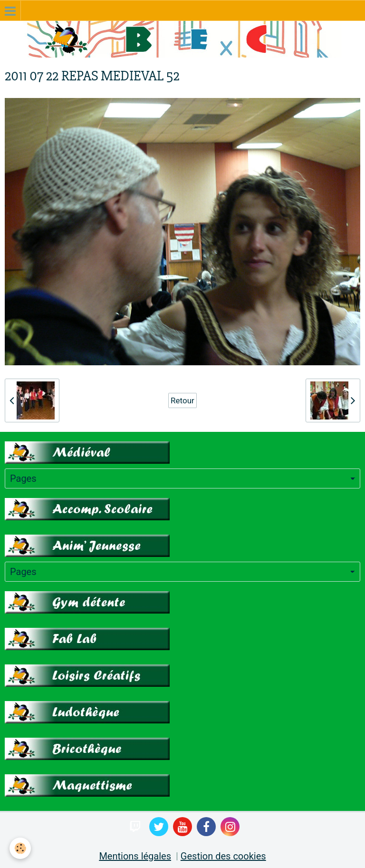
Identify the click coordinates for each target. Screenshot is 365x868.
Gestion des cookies (223, 856)
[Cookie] (20, 848)
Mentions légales (135, 856)
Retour (182, 400)
